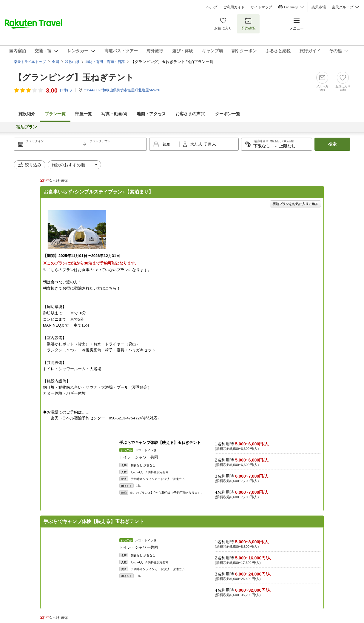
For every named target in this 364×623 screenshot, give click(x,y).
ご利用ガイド (234, 7)
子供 (208, 144)
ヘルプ (212, 7)
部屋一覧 (84, 114)
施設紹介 (27, 114)
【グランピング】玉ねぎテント (74, 77)
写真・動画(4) (114, 114)
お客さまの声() (190, 114)
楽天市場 (319, 7)
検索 (332, 144)
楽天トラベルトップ (30, 62)
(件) (66, 90)
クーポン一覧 (228, 114)
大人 (194, 144)
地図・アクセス (151, 114)
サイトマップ (261, 7)
